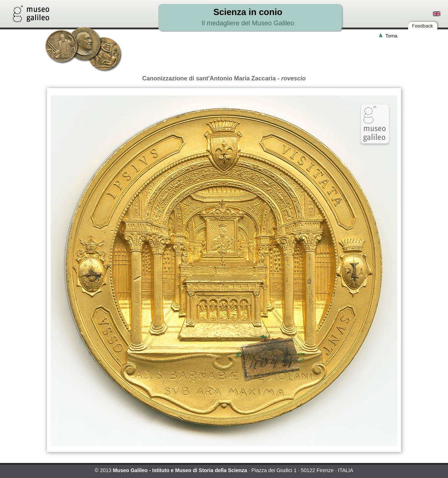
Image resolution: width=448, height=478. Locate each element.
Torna (391, 36)
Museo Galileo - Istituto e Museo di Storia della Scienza (180, 470)
